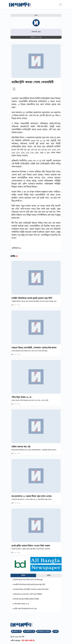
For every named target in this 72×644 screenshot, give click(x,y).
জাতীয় (36, 15)
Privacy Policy (44, 631)
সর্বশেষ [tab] (23, 575)
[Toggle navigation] (60, 5)
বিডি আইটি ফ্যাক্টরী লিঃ (28, 641)
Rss (56, 631)
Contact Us (29, 631)
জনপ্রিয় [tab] (49, 575)
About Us (16, 631)
